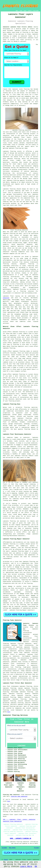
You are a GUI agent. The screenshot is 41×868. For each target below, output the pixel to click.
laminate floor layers (22, 137)
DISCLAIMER (36, 11)
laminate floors (9, 654)
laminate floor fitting (19, 662)
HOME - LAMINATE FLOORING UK (20, 839)
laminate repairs (27, 660)
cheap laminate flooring (29, 671)
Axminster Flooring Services (15, 715)
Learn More (26, 866)
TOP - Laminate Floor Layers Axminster (19, 819)
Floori (6, 860)
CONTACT (30, 11)
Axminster (6, 298)
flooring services (16, 673)
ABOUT (25, 11)
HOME (17, 11)
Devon (36, 673)
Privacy (37, 848)
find (8, 686)
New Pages (12, 848)
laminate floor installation (14, 663)
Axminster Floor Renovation (12, 821)
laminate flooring (21, 31)
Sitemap (4, 848)
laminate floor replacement (14, 665)
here (9, 712)
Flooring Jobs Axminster (19, 796)
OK (36, 866)
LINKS (21, 11)
